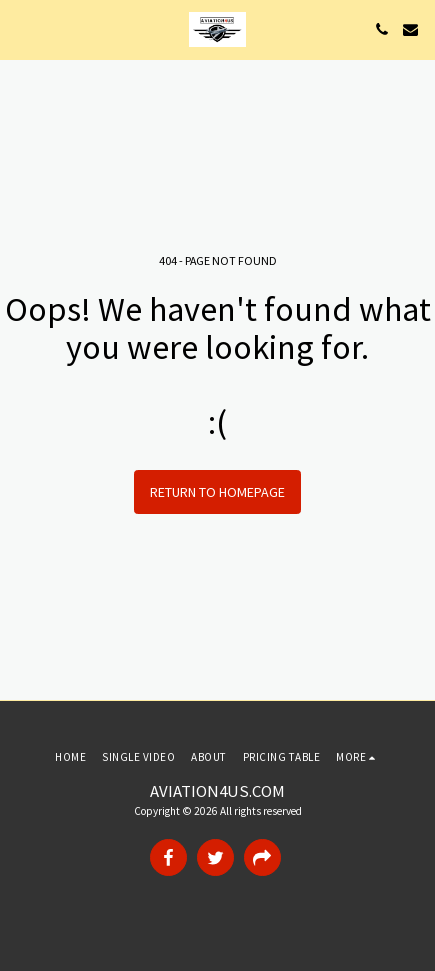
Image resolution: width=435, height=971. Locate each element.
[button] (22, 28)
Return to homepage (217, 492)
